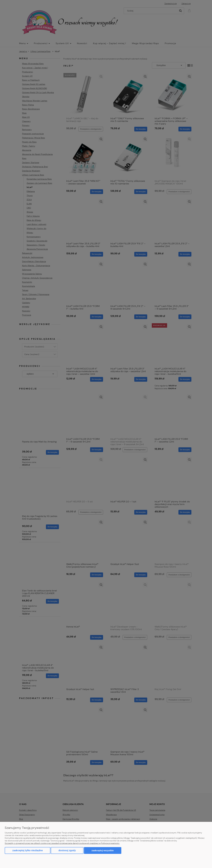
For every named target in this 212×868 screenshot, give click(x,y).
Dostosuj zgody (67, 850)
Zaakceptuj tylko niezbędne (28, 850)
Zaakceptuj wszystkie (103, 850)
